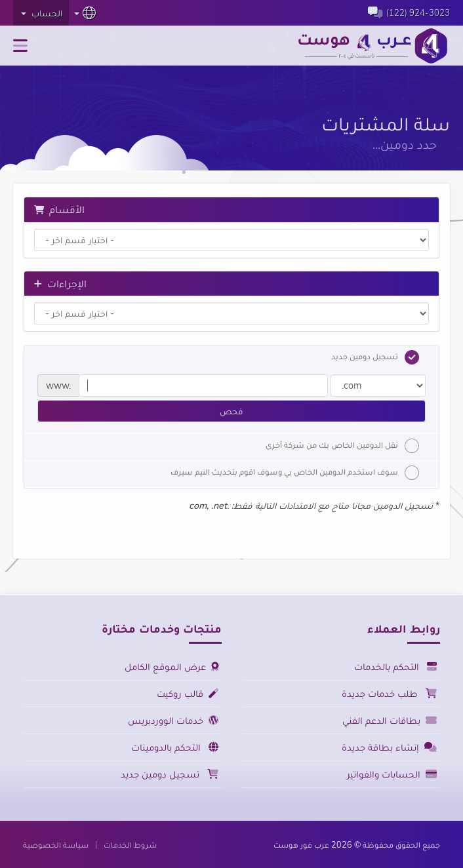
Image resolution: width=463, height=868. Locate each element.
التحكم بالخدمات (395, 666)
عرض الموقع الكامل (171, 666)
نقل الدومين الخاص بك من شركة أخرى (342, 446)
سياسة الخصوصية (56, 844)
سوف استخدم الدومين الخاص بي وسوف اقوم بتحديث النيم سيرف (295, 473)
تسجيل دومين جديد (375, 357)
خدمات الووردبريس (173, 720)
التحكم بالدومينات (175, 747)
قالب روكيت (188, 693)
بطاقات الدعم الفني (390, 720)
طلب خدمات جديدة (389, 693)
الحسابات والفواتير (392, 774)
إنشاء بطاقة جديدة (389, 747)
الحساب (42, 13)
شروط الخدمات (130, 844)
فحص (231, 411)
